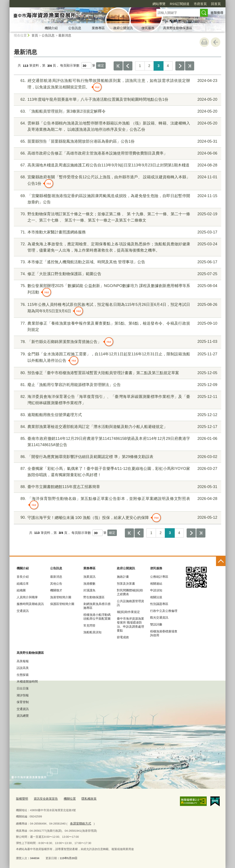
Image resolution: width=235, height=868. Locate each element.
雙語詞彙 (156, 624)
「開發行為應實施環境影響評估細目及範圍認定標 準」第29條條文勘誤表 (117, 457)
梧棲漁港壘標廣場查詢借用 (164, 633)
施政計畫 (123, 577)
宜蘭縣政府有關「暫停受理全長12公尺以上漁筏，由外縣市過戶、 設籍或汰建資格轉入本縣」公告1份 (117, 181)
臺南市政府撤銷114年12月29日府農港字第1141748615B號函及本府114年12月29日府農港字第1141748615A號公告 (117, 441)
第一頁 (118, 66)
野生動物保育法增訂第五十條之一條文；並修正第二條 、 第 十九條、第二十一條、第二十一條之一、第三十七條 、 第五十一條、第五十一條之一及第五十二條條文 (117, 217)
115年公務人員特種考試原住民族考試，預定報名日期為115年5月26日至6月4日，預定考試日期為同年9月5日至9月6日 (117, 308)
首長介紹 (23, 577)
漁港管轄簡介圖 (61, 597)
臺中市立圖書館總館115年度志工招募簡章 (117, 487)
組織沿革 (23, 584)
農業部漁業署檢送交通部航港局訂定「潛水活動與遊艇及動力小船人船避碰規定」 (117, 427)
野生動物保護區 (94, 597)
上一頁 (128, 66)
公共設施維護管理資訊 (130, 603)
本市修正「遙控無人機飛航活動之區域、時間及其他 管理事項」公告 (117, 262)
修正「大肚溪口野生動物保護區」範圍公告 (117, 274)
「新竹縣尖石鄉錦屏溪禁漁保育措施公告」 (117, 342)
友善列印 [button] (204, 42)
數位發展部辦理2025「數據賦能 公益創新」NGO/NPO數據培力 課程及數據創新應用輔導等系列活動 (117, 290)
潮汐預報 (23, 695)
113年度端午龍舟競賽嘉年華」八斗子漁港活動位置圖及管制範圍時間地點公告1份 (117, 100)
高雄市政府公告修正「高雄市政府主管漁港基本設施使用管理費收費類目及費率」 (117, 153)
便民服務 (148, 28)
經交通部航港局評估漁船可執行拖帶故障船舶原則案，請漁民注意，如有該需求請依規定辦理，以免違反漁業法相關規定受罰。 (117, 85)
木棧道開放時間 (27, 681)
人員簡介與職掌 (27, 597)
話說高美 (23, 668)
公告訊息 (75, 28)
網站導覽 (159, 4)
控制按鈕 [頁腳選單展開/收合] (221, 561)
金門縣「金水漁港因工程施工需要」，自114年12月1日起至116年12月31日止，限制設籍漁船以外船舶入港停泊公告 (117, 358)
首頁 (35, 35)
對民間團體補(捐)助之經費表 (130, 592)
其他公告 (56, 584)
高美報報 (23, 661)
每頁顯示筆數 (70, 66)
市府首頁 (200, 4)
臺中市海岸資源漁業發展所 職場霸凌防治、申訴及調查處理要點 (130, 625)
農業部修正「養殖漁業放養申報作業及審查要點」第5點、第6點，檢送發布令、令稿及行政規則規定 (117, 326)
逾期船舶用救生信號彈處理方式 (117, 415)
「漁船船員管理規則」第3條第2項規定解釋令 (117, 111)
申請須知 (156, 590)
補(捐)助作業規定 (128, 612)
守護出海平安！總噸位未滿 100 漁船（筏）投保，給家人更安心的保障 (117, 518)
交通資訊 (23, 611)
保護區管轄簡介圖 (62, 604)
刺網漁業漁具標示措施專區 (97, 606)
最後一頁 (190, 66)
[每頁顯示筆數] (86, 65)
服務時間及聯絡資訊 (30, 604)
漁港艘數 (89, 584)
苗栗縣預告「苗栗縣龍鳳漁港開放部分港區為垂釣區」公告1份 (117, 141)
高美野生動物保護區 (178, 28)
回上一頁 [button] (216, 42)
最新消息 (65, 35)
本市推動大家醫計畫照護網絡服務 (117, 232)
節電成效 (123, 637)
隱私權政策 (85, 799)
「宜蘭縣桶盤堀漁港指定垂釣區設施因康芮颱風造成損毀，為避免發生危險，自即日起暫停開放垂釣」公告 (117, 199)
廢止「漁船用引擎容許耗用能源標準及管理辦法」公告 (117, 385)
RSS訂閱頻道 (180, 4)
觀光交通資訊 (159, 617)
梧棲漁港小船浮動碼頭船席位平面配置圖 (97, 617)
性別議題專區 (159, 604)
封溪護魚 (89, 590)
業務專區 (98, 28)
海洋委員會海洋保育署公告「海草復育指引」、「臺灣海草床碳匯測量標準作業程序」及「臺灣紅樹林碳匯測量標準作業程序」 (117, 399)
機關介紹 (51, 28)
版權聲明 (22, 799)
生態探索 (23, 675)
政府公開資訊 (123, 28)
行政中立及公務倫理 (164, 611)
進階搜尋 (217, 13)
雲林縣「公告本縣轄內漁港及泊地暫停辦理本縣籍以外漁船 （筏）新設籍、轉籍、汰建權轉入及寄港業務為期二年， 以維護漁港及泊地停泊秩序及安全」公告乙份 (117, 126)
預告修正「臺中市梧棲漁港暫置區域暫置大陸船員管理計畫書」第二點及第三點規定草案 (117, 373)
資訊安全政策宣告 (44, 799)
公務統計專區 (159, 577)
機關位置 (67, 799)
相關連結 (156, 584)
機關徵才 (56, 590)
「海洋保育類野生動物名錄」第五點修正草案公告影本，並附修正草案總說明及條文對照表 (117, 503)
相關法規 (156, 597)
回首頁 (216, 4)
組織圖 (21, 590)
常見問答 (89, 625)
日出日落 (23, 688)
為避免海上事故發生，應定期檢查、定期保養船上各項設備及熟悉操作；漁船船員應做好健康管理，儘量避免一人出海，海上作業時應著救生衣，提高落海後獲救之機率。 (117, 247)
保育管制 (23, 702)
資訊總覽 (23, 716)
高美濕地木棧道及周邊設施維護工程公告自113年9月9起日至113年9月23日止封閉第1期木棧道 (117, 165)
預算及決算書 (126, 584)
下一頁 (180, 66)
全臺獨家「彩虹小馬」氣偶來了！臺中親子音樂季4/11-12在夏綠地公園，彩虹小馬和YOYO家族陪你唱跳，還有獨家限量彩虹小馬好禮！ (117, 471)
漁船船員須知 (92, 632)
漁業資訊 (89, 577)
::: (8, 2)
